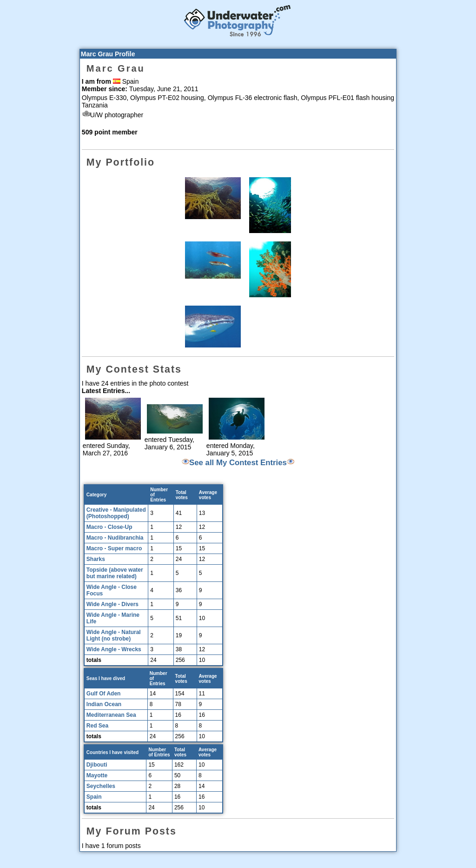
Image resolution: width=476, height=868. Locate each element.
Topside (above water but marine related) (115, 573)
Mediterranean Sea (111, 715)
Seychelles (101, 786)
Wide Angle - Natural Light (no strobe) (114, 635)
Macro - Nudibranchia (115, 538)
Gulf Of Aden (104, 694)
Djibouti (97, 765)
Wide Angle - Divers (112, 604)
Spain (94, 797)
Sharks (96, 559)
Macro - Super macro (114, 548)
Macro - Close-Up (109, 527)
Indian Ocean (104, 704)
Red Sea (97, 726)
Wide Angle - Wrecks (114, 649)
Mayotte (97, 775)
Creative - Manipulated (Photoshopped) (116, 513)
